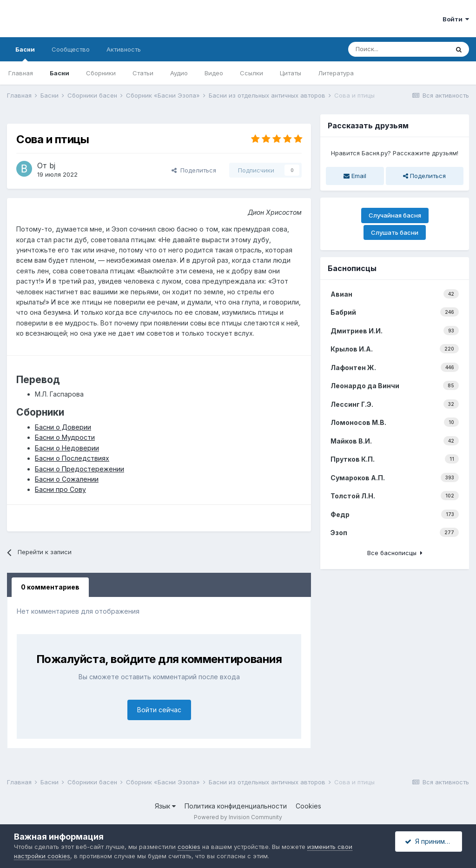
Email (355, 176)
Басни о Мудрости (65, 437)
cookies (189, 847)
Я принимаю (430, 841)
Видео (214, 73)
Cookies (308, 806)
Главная (21, 73)
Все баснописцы (395, 553)
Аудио (179, 73)
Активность (124, 49)
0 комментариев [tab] (50, 587)
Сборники (101, 73)
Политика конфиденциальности (236, 806)
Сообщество (71, 49)
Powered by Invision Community (238, 817)
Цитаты (291, 73)
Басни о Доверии (63, 427)
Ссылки (251, 73)
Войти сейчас (159, 710)
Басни (25, 53)
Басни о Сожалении (67, 479)
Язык (165, 806)
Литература (336, 73)
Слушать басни (395, 232)
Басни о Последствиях (72, 458)
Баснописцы (352, 268)
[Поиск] (398, 49)
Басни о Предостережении (79, 469)
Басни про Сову (60, 489)
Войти (456, 19)
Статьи (143, 73)
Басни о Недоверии (67, 448)
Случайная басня (395, 215)
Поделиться (194, 170)
